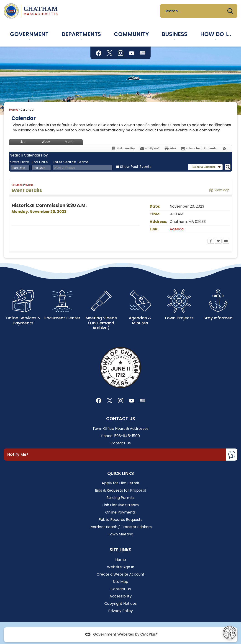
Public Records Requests (120, 520)
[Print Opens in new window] (170, 148)
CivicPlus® (149, 635)
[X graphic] (110, 53)
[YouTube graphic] (131, 53)
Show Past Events (136, 167)
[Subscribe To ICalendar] (199, 148)
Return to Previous (22, 185)
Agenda (177, 229)
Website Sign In (121, 567)
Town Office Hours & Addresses (120, 429)
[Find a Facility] (123, 148)
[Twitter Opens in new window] (218, 242)
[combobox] (20, 168)
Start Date (20, 162)
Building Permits (120, 498)
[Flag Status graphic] (142, 53)
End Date (40, 162)
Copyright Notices (120, 604)
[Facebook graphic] (99, 53)
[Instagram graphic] (120, 53)
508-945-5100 (127, 436)
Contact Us (121, 443)
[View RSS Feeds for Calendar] (225, 148)
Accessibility (121, 596)
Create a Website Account (120, 574)
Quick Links (121, 473)
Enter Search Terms (71, 162)
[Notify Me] (150, 148)
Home (14, 110)
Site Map (120, 582)
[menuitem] (29, 34)
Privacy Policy (120, 611)
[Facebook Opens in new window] (211, 242)
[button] (230, 11)
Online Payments (120, 512)
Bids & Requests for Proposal (120, 490)
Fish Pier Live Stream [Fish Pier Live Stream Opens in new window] (120, 505)
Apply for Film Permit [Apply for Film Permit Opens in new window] (120, 483)
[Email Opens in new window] (226, 242)
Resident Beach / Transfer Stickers (121, 527)
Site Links (120, 550)
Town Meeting (121, 534)
